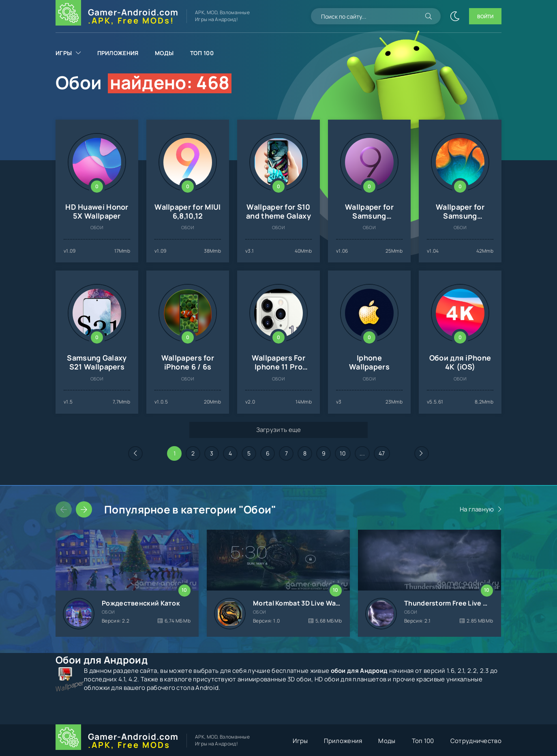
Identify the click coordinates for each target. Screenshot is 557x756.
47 (382, 453)
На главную (477, 509)
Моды (164, 53)
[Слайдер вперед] (84, 509)
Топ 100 (202, 53)
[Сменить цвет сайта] (455, 16)
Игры (64, 53)
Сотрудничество (476, 741)
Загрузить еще (279, 430)
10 (343, 453)
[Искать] (428, 16)
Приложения (118, 53)
